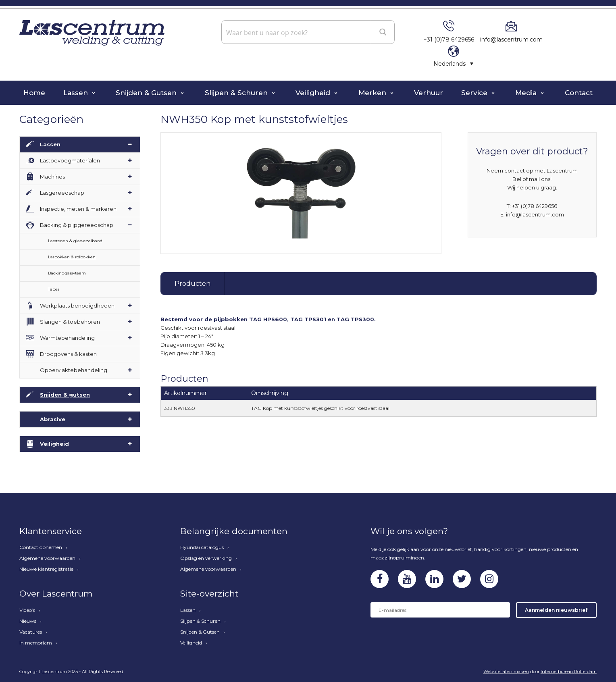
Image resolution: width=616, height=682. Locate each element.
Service (475, 93)
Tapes (54, 289)
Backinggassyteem (67, 273)
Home (34, 93)
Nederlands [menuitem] (450, 64)
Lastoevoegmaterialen (70, 160)
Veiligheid (314, 93)
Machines (52, 177)
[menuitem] (454, 63)
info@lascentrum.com (511, 40)
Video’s (27, 610)
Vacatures (31, 632)
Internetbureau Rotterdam (569, 672)
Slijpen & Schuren (237, 93)
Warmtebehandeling (67, 338)
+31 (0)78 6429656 (449, 40)
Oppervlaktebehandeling (74, 370)
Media (527, 93)
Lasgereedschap (62, 193)
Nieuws (28, 621)
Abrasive (53, 419)
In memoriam (36, 643)
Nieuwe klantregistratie (46, 569)
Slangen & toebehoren (70, 322)
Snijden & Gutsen (147, 93)
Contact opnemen (41, 547)
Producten (192, 284)
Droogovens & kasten (68, 354)
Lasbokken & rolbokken (72, 257)
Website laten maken (506, 672)
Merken (373, 93)
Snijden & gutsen (65, 395)
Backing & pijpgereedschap (77, 225)
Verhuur (429, 93)
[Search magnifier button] (383, 32)
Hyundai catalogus (202, 547)
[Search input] (297, 32)
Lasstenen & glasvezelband (75, 241)
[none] (454, 63)
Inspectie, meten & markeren (78, 209)
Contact (579, 93)
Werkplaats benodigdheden (77, 306)
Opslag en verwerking (206, 558)
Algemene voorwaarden (47, 558)
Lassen (77, 93)
